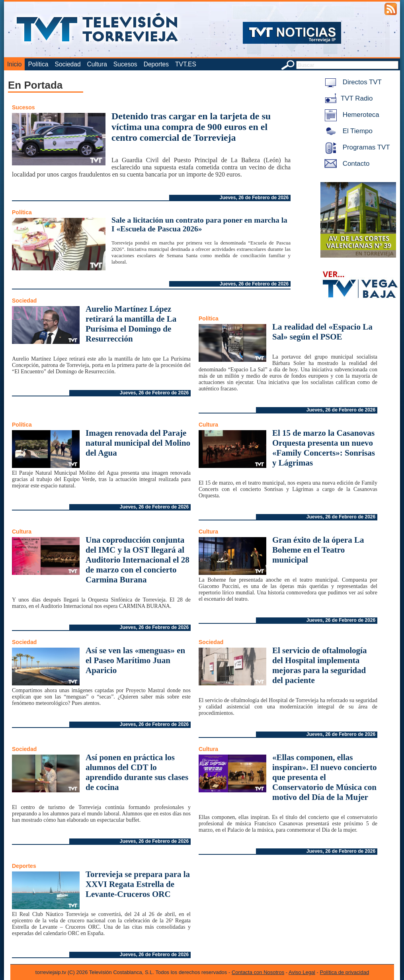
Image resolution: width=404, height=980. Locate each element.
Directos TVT (352, 82)
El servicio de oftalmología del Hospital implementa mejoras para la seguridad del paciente (319, 665)
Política (38, 64)
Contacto (345, 164)
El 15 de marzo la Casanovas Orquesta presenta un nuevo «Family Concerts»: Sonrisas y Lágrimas (324, 448)
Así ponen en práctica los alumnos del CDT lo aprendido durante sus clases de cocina (137, 772)
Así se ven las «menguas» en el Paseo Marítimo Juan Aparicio (135, 660)
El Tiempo (347, 131)
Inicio (14, 64)
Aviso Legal (302, 972)
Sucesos (125, 64)
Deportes (156, 64)
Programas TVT (356, 147)
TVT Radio (347, 98)
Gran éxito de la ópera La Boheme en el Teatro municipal (318, 550)
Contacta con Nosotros (258, 972)
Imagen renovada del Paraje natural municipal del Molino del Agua (138, 443)
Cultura (97, 64)
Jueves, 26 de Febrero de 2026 (254, 198)
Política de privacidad (345, 972)
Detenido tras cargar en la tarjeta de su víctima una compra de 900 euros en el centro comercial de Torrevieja (191, 127)
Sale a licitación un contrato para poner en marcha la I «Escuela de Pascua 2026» (199, 224)
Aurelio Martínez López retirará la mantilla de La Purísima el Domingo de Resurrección (131, 324)
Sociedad (68, 64)
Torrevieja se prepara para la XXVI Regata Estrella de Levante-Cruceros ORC (138, 884)
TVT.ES (186, 64)
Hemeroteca (350, 115)
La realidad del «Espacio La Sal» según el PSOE (322, 332)
